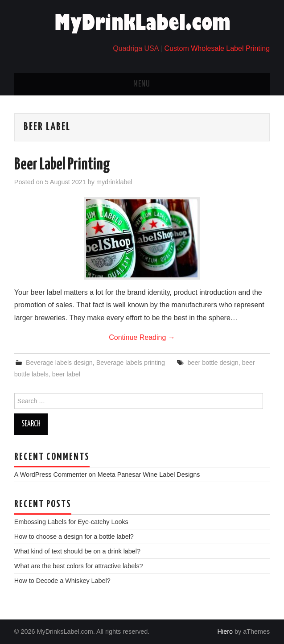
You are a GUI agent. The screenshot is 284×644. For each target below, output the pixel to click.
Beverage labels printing (131, 363)
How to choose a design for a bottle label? (74, 537)
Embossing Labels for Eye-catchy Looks (71, 522)
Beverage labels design (59, 363)
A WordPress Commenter (51, 475)
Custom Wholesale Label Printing (217, 48)
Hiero (225, 632)
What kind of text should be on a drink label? (77, 551)
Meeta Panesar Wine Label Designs (149, 475)
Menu (142, 84)
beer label (66, 374)
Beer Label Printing (62, 165)
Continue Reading (142, 337)
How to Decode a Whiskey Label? (62, 581)
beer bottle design (213, 363)
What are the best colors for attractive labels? (79, 566)
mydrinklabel (114, 182)
